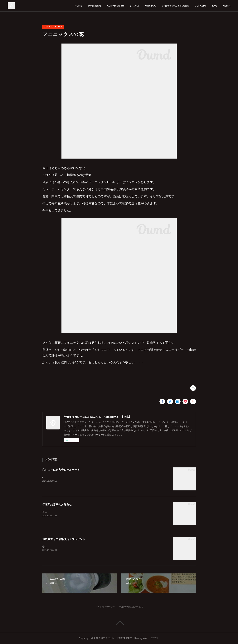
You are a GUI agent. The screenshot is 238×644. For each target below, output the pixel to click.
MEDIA (227, 6)
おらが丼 (135, 6)
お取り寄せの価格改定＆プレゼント (64, 539)
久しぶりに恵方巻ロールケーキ (61, 470)
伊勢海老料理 (95, 6)
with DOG (151, 6)
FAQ (215, 6)
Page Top (119, 623)
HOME (78, 6)
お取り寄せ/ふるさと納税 (176, 6)
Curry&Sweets (116, 6)
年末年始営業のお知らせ (57, 504)
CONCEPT (201, 6)
